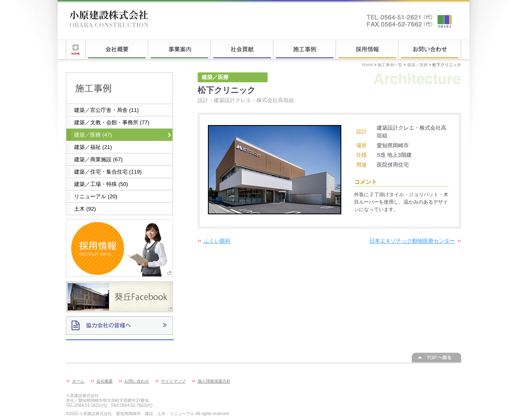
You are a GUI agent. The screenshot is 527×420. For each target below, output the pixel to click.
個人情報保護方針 (214, 381)
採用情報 (367, 49)
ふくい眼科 (217, 241)
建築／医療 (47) (93, 135)
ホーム (76, 49)
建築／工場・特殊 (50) (101, 184)
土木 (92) (85, 209)
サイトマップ (173, 381)
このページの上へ (436, 357)
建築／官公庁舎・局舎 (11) (106, 110)
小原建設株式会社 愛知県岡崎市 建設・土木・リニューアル (109, 21)
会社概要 (117, 49)
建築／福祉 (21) (93, 147)
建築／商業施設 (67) (98, 159)
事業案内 (180, 49)
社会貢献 (242, 49)
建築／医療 (417, 65)
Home (367, 65)
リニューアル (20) (96, 196)
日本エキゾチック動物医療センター (412, 241)
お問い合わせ (430, 49)
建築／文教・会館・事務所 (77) (112, 122)
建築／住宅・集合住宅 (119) (108, 172)
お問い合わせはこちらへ (410, 21)
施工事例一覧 (305, 49)
